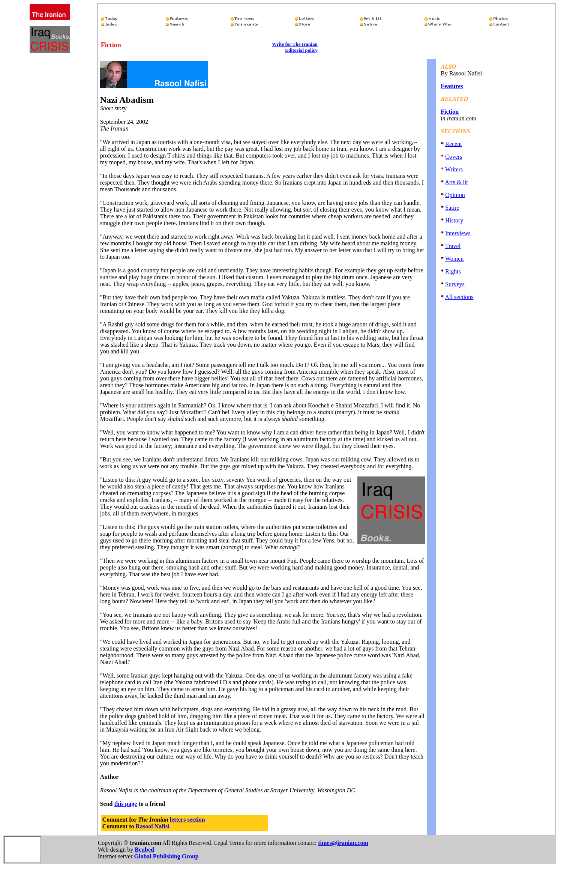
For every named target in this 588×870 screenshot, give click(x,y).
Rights (453, 271)
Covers (454, 157)
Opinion (455, 195)
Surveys (455, 284)
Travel (453, 246)
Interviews (458, 233)
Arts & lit (456, 182)
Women (454, 259)
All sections (459, 297)
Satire (452, 208)
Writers (454, 169)
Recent (453, 144)
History (454, 220)
